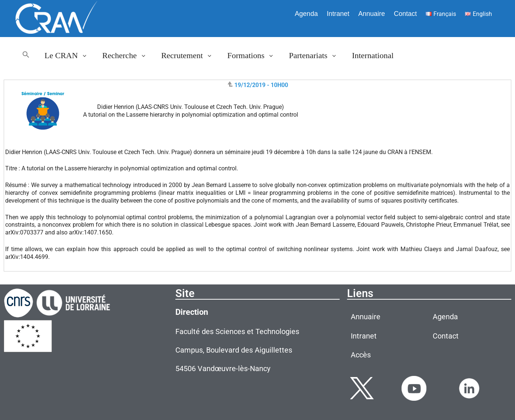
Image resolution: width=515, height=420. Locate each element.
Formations (254, 56)
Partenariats (317, 56)
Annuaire (372, 14)
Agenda (306, 14)
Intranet (338, 14)
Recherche (128, 56)
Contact (405, 14)
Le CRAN (70, 56)
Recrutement (191, 56)
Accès (361, 355)
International (373, 55)
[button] (26, 56)
